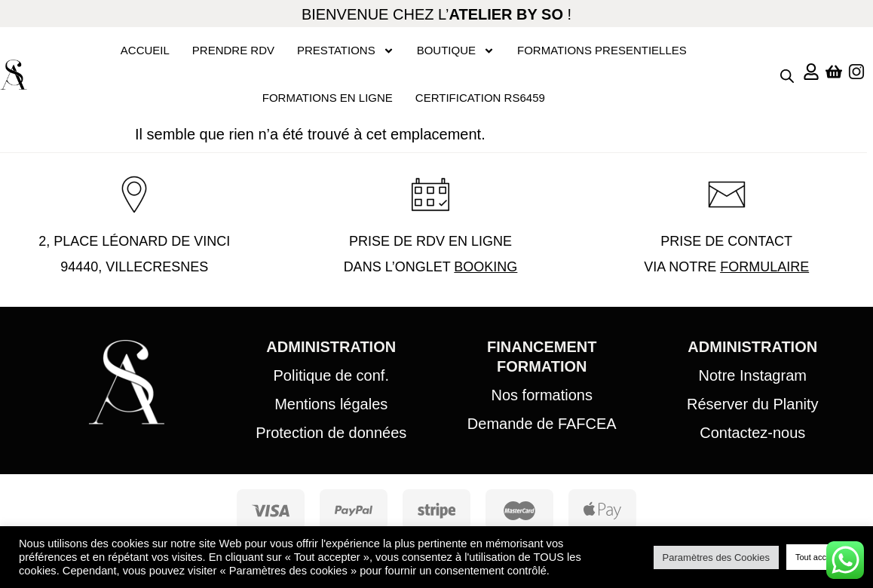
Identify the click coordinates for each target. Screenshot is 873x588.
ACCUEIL (145, 50)
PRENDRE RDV (233, 50)
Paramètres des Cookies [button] (716, 557)
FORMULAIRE (764, 267)
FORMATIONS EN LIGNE (328, 98)
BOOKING (486, 267)
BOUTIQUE (456, 51)
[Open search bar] (787, 75)
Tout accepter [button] (820, 557)
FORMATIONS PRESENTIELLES (602, 50)
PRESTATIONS (346, 51)
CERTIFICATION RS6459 (480, 98)
